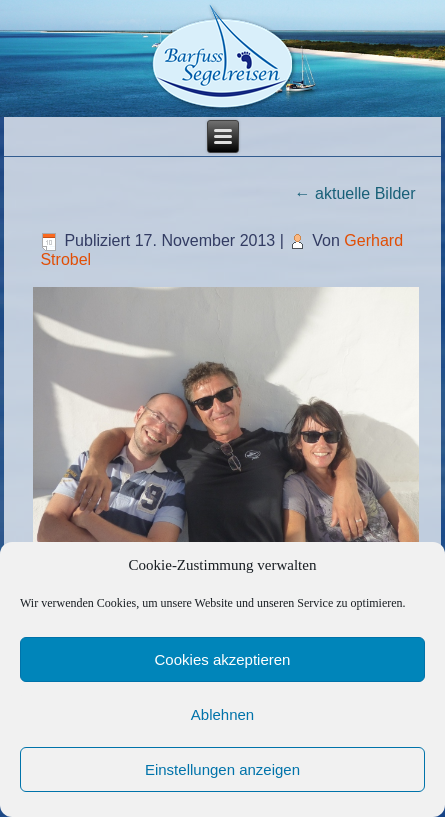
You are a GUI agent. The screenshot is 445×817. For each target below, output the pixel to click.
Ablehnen (222, 714)
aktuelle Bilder (355, 193)
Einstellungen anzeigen (222, 769)
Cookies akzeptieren (223, 659)
